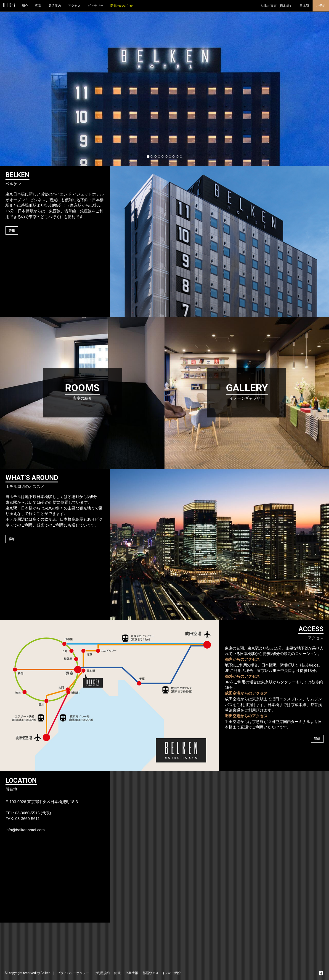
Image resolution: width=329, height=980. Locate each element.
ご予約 (321, 6)
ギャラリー (96, 6)
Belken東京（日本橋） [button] (277, 6)
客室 (38, 6)
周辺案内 (55, 6)
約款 (117, 973)
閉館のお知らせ (122, 6)
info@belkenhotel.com (25, 830)
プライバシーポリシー (73, 973)
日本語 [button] (304, 6)
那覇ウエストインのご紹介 (162, 973)
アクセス (74, 6)
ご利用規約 (102, 973)
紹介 (25, 6)
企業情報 (132, 973)
